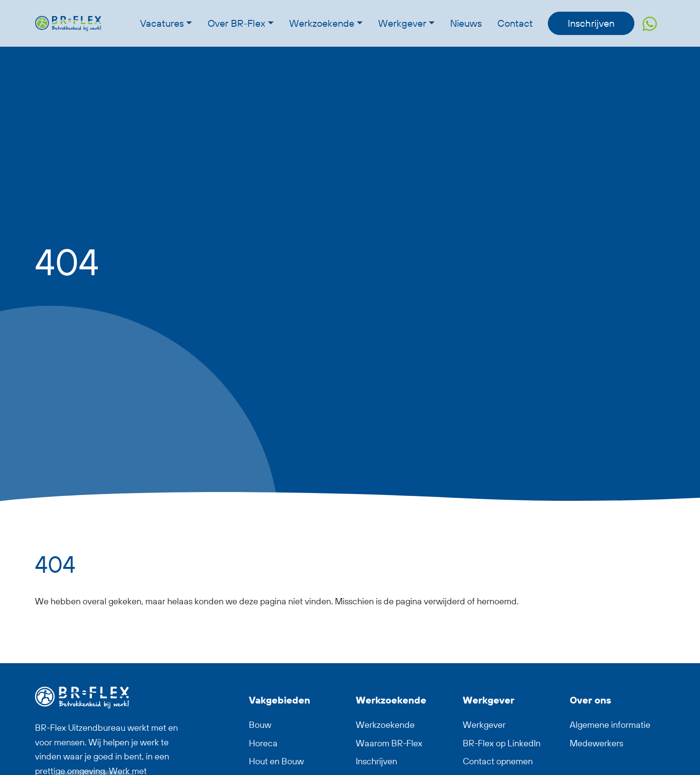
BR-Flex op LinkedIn (502, 743)
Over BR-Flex (236, 23)
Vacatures (162, 23)
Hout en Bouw (276, 761)
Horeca (263, 743)
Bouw (260, 725)
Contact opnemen (498, 761)
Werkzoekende (322, 23)
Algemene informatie (610, 725)
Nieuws (466, 23)
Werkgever (402, 23)
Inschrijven (591, 23)
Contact (515, 23)
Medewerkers (596, 743)
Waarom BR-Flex (389, 743)
